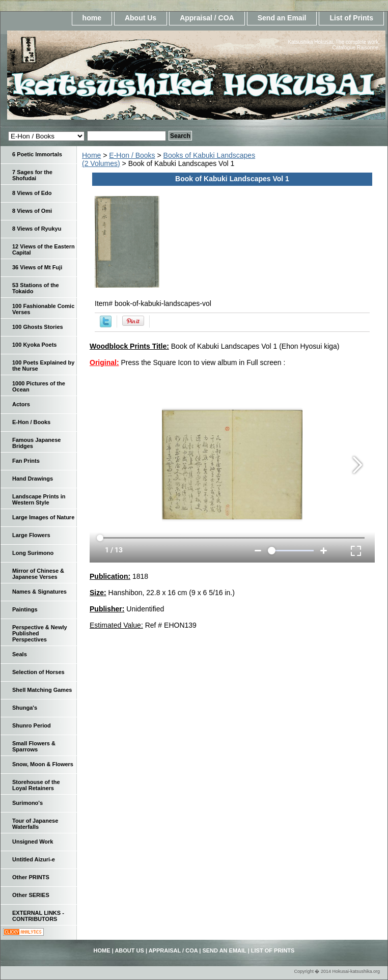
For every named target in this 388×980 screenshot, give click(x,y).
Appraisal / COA (207, 18)
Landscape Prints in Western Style (39, 499)
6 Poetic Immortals (37, 154)
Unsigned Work (33, 842)
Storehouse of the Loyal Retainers (36, 785)
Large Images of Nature (43, 517)
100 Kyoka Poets (34, 345)
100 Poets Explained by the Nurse (43, 366)
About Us (141, 18)
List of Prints (351, 18)
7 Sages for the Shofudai (32, 175)
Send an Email (282, 18)
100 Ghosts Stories (38, 327)
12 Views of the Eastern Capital (44, 249)
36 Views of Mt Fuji (37, 267)
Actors (21, 404)
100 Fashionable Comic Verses (43, 309)
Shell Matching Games (42, 690)
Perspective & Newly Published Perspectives (40, 633)
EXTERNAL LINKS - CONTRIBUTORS (38, 916)
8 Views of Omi (32, 211)
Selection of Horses (38, 672)
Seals (20, 654)
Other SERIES (31, 895)
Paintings (25, 609)
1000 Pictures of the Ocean (39, 386)
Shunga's (25, 708)
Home (91, 155)
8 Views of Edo (32, 193)
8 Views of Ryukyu (37, 229)
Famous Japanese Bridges (36, 443)
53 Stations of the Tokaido (36, 288)
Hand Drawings (33, 479)
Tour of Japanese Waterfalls (35, 824)
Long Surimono (33, 553)
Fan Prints (26, 461)
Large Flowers (31, 535)
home (92, 18)
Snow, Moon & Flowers (43, 764)
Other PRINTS (31, 877)
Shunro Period (32, 725)
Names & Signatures (39, 592)
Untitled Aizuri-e (34, 859)
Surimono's (27, 803)
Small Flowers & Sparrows (34, 746)
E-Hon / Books (132, 155)
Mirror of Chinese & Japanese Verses (38, 574)
